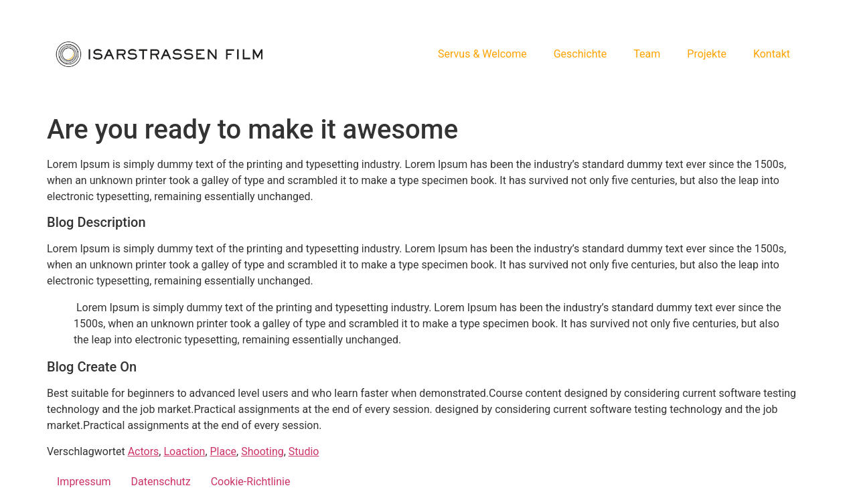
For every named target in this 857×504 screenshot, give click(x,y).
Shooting (262, 451)
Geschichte (580, 54)
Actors (144, 451)
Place (224, 451)
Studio (304, 451)
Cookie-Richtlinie (251, 482)
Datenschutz (161, 482)
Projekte (707, 54)
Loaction (184, 451)
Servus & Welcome (482, 54)
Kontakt (772, 54)
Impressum (84, 482)
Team (647, 54)
